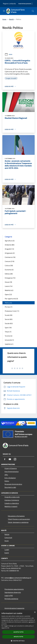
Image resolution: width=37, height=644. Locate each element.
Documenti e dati (10, 487)
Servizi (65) (9, 319)
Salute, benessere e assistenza (18, 522)
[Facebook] (5, 459)
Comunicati (8, 538)
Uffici (6, 475)
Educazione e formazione (16, 516)
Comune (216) (10, 261)
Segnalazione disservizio (13, 592)
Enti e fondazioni (10, 478)
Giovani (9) (8, 282)
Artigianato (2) (10, 253)
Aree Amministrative (12, 472)
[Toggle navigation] (4, 11)
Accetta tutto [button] (18, 632)
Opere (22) (8, 294)
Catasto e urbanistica (12, 503)
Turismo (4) (9, 336)
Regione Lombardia (9, 4)
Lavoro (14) (9, 286)
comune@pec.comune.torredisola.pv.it (18, 578)
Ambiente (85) (10, 245)
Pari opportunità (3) (11, 299)
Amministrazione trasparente (14, 608)
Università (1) (9, 340)
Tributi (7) (8, 332)
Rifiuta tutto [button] (18, 637)
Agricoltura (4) (10, 241)
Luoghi (7, 550)
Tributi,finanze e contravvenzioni (19, 519)
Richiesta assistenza (11, 599)
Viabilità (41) (9, 344)
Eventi (7, 553)
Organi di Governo (11, 468)
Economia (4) (9, 270)
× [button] (35, 612)
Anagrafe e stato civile (12, 497)
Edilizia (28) (9, 274)
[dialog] (18, 627)
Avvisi (8, 54)
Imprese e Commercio (12, 500)
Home (4, 19)
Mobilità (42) (9, 290)
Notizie (7, 534)
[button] (19, 641)
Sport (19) (8, 328)
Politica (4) (8, 303)
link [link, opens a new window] (8, 628)
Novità (11, 19)
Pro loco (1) (9, 307)
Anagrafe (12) (9, 249)
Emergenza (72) (10, 278)
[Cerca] (33, 11)
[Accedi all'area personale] (25, 4)
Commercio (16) (10, 257)
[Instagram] (15, 459)
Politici (7, 481)
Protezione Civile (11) (12, 311)
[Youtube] (10, 459)
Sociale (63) (9, 323)
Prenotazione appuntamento (14, 589)
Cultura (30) (9, 265)
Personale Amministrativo (13, 484)
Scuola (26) (9, 315)
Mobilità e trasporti (11, 506)
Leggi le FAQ (9, 596)
